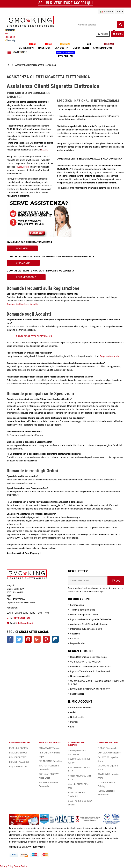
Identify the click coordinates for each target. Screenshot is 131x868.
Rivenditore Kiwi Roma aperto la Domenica (91, 667)
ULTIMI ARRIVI (27, 47)
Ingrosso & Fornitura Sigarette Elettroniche (91, 619)
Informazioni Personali (81, 708)
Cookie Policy (20, 866)
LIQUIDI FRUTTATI (18, 757)
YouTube (28, 639)
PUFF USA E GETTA (19, 748)
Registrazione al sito (110, 356)
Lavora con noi (77, 605)
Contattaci (75, 638)
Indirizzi (74, 722)
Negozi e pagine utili (80, 676)
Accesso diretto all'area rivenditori (23, 304)
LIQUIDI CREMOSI (18, 753)
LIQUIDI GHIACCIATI (19, 767)
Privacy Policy (7, 866)
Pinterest (46, 639)
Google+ (37, 639)
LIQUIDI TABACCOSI (19, 762)
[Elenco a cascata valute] (120, 12)
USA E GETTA (62, 47)
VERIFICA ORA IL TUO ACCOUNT (86, 662)
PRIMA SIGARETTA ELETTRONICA (34, 336)
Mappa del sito (77, 643)
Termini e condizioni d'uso (83, 610)
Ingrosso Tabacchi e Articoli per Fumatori (90, 671)
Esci (72, 727)
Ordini (73, 712)
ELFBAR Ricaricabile (107, 748)
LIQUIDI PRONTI (81, 47)
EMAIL (44, 150)
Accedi (103, 34)
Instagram (55, 639)
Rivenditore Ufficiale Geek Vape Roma (88, 657)
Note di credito (77, 717)
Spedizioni (75, 634)
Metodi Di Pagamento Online (84, 615)
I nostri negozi (77, 694)
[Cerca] (100, 25)
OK (116, 581)
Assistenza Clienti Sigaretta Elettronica (89, 624)
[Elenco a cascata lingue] (106, 12)
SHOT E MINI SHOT (103, 47)
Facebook (10, 639)
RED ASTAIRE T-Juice (49, 748)
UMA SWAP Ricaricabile (109, 753)
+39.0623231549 (22, 618)
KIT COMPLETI (66, 55)
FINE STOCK (45, 47)
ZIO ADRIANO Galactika (50, 761)
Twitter (19, 639)
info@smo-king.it (25, 623)
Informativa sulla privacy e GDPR (86, 629)
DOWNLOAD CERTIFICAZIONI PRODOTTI (90, 689)
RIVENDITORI (22, 167)
